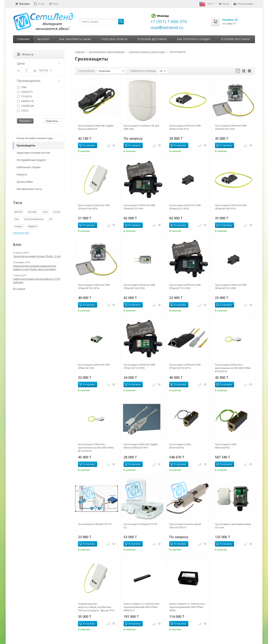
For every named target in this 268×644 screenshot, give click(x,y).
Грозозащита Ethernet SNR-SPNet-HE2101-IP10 (185, 366)
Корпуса (22, 174)
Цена (39, 63)
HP (51, 219)
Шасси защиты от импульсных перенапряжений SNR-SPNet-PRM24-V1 (142, 607)
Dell (17, 219)
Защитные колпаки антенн (33, 153)
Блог (54, 4)
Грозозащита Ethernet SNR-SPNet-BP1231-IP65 (231, 286)
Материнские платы (29, 189)
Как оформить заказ (75, 39)
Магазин (22, 4)
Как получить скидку (194, 39)
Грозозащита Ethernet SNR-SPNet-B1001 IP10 (185, 127)
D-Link (57, 212)
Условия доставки (152, 39)
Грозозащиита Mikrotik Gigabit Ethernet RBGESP (96, 127)
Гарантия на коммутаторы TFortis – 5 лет (37, 256)
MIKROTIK (25, 101)
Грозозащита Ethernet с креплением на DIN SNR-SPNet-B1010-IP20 (233, 368)
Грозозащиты (26, 145)
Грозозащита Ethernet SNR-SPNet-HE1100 (94, 366)
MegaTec (33, 226)
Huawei (18, 226)
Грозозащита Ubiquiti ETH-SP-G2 (141, 526)
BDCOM (19, 212)
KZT (211, 4)
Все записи (19, 289)
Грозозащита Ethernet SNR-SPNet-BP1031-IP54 (94, 286)
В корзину (87, 145)
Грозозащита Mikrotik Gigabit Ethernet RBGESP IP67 (141, 446)
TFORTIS (25, 96)
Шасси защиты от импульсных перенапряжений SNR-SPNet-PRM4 (187, 607)
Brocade (32, 212)
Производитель (39, 81)
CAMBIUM (25, 106)
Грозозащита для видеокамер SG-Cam (233, 526)
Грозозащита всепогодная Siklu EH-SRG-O (185, 526)
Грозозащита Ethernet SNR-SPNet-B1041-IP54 (94, 207)
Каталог (44, 39)
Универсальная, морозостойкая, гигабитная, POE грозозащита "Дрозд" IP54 (96, 607)
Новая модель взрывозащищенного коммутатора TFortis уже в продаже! (35, 267)
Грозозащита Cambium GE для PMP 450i (141, 127)
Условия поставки (235, 39)
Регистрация (243, 4)
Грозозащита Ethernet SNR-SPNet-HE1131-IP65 (140, 366)
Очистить (52, 121)
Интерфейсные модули (31, 160)
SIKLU (23, 110)
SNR (22, 87)
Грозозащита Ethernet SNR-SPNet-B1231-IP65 (185, 207)
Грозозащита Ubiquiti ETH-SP (95, 524)
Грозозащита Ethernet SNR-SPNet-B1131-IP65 (140, 207)
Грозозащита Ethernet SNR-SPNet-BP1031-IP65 (140, 286)
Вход (224, 4)
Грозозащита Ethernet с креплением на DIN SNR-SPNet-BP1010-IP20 (96, 448)
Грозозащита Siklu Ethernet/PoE (180, 446)
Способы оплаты (114, 39)
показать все (21, 233)
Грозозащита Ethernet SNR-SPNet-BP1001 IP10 (231, 207)
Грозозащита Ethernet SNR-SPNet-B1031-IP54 (231, 127)
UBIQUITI (25, 92)
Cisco (45, 212)
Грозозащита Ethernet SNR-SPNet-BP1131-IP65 (185, 286)
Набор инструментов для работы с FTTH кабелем (37, 281)
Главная (23, 39)
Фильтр (25, 54)
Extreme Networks (34, 219)
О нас (39, 4)
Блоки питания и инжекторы (35, 138)
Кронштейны (25, 182)
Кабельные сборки (28, 167)
